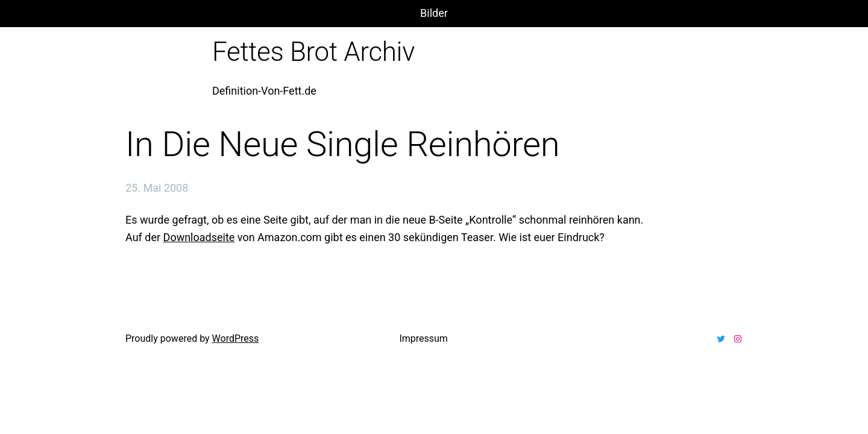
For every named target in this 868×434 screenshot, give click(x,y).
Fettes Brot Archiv (313, 52)
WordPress (236, 338)
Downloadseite (199, 237)
